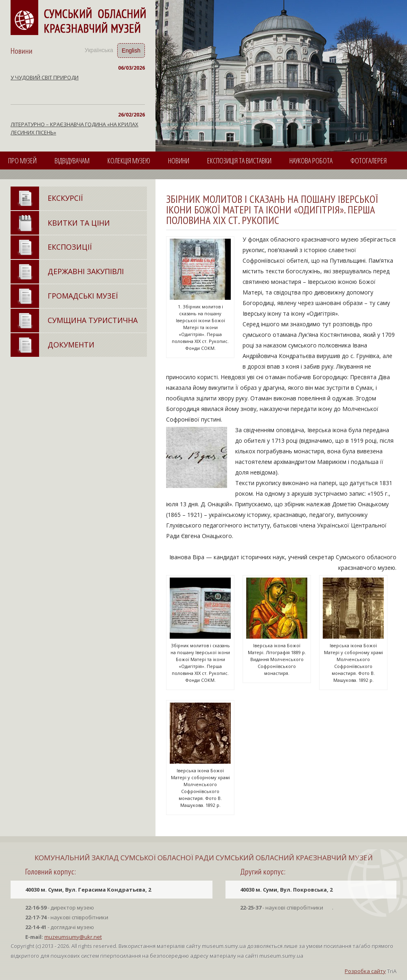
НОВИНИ (179, 160)
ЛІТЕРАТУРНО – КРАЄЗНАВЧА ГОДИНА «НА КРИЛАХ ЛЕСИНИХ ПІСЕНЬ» (74, 128)
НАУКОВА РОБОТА (311, 160)
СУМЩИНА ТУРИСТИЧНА (93, 320)
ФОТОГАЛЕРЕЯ (369, 160)
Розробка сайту (365, 971)
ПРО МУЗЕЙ (22, 160)
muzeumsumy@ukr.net (73, 937)
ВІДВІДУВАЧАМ (72, 160)
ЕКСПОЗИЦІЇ (70, 247)
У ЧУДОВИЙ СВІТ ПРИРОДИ (45, 77)
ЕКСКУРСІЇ (65, 198)
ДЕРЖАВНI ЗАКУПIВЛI (86, 271)
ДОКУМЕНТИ (71, 345)
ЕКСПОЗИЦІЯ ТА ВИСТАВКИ (239, 160)
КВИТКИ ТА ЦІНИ (79, 223)
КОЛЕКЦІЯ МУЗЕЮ (129, 160)
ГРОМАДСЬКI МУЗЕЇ (83, 296)
